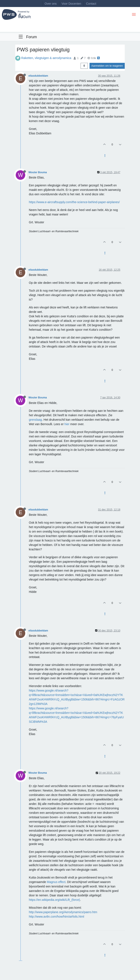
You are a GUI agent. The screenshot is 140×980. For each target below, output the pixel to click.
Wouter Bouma (38, 172)
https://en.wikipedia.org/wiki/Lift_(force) (54, 900)
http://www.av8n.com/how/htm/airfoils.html (57, 917)
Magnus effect (56, 882)
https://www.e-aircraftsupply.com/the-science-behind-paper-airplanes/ (74, 202)
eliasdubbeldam (38, 76)
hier (67, 424)
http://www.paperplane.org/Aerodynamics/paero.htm (63, 912)
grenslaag (35, 420)
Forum (31, 37)
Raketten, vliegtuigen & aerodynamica (46, 58)
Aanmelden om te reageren (107, 66)
